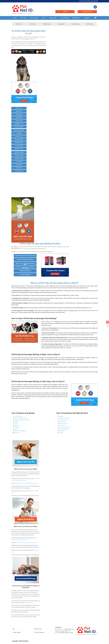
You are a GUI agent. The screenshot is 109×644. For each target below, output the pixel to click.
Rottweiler (62, 431)
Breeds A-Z (19, 24)
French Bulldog (18, 416)
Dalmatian (17, 433)
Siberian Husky (63, 424)
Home (15, 18)
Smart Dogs (90, 24)
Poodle (61, 433)
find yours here (28, 603)
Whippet (17, 427)
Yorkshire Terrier (64, 420)
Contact (87, 18)
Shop (43, 18)
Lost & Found (64, 18)
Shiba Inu (17, 425)
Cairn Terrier (62, 422)
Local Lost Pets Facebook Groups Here (28, 483)
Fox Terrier (62, 425)
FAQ (14, 629)
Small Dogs (33, 24)
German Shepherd (64, 429)
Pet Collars (34, 18)
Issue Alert (53, 18)
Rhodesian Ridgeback (20, 431)
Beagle (61, 416)
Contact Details (17, 632)
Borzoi (16, 424)
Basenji (16, 422)
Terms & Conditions (39, 632)
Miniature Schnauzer (65, 418)
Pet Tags (23, 18)
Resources (76, 18)
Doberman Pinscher (64, 427)
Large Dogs (61, 24)
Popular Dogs (76, 24)
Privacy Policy (38, 629)
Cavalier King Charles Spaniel (22, 420)
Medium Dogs (47, 24)
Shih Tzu (17, 429)
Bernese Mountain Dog (20, 418)
